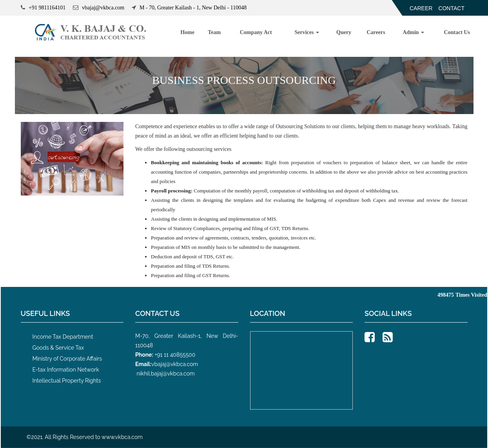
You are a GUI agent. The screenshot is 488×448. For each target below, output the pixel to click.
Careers (376, 32)
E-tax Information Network (66, 370)
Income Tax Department (63, 337)
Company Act (256, 32)
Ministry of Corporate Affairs (67, 359)
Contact (451, 8)
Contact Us (457, 32)
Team (214, 32)
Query (344, 32)
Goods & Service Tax (58, 348)
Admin (413, 32)
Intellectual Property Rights (67, 381)
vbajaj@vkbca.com (175, 364)
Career (421, 8)
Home (187, 32)
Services (307, 32)
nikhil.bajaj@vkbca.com (166, 374)
